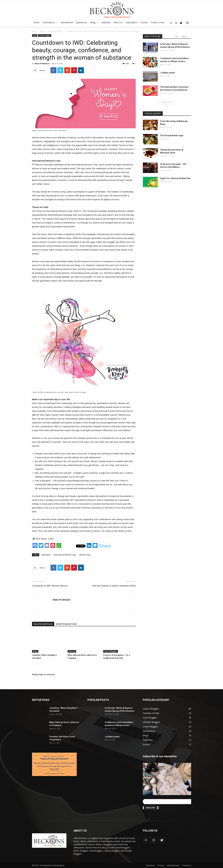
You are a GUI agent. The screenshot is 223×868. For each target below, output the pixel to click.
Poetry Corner (158, 22)
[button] (188, 23)
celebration (46, 555)
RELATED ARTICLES (43, 624)
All (176, 37)
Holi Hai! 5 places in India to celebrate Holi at (114, 586)
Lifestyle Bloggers (55, 31)
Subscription (131, 22)
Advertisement (173, 865)
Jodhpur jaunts (168, 73)
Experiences (82, 22)
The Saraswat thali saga (172, 135)
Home (36, 22)
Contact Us (187, 865)
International (67, 22)
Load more (167, 102)
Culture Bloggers (111, 651)
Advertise (106, 22)
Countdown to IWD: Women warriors (50, 586)
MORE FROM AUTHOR (66, 624)
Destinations (49, 22)
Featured (72, 651)
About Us (118, 22)
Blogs (93, 22)
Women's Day (85, 555)
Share (105, 546)
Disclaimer (151, 865)
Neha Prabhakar (42, 63)
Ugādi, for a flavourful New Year (175, 178)
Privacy (161, 865)
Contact (144, 22)
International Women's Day (65, 555)
